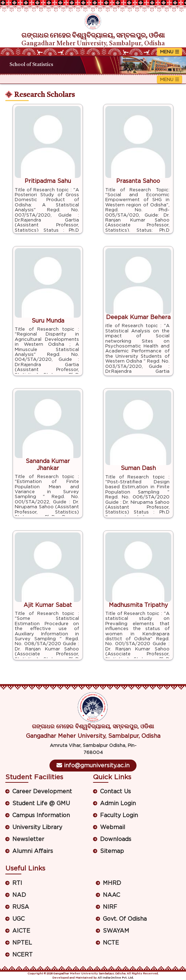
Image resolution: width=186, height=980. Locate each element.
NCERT (22, 955)
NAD (19, 895)
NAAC (111, 895)
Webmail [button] (113, 827)
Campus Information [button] (41, 815)
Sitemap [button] (112, 851)
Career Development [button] (42, 792)
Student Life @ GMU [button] (41, 803)
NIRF (110, 907)
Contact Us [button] (115, 792)
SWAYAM (116, 931)
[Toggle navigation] (170, 52)
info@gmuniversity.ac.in (93, 765)
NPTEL (22, 943)
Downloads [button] (116, 839)
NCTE (111, 943)
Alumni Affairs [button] (33, 851)
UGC (18, 919)
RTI (17, 883)
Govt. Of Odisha (125, 919)
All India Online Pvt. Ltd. (116, 978)
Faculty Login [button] (119, 815)
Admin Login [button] (118, 803)
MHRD (112, 883)
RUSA (21, 907)
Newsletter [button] (28, 839)
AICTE (21, 931)
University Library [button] (37, 827)
